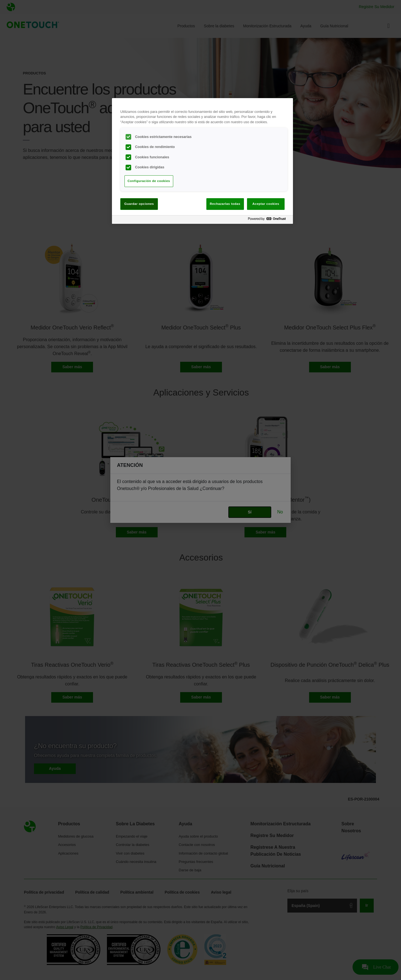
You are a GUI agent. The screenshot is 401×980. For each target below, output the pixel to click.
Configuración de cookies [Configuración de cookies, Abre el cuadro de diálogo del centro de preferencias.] (149, 181)
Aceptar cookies (266, 204)
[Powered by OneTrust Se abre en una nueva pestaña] (269, 220)
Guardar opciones (139, 204)
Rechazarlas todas (225, 204)
